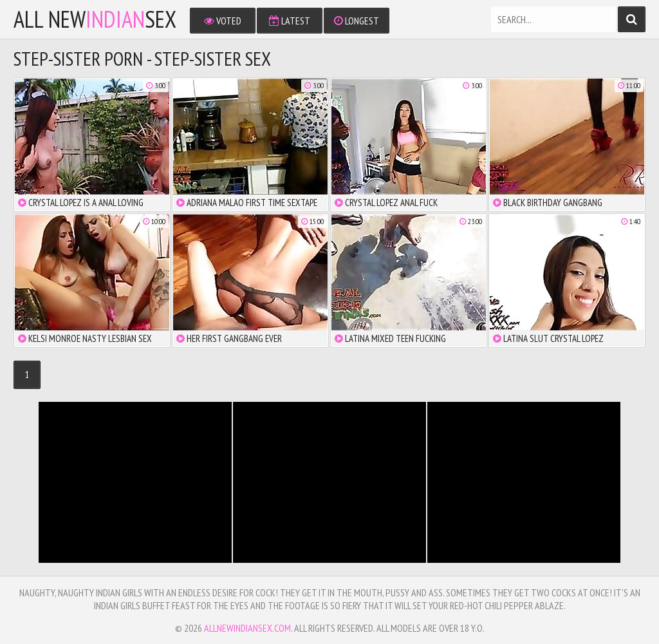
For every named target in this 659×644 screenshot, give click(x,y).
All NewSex (95, 19)
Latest (290, 21)
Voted (223, 21)
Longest (357, 21)
